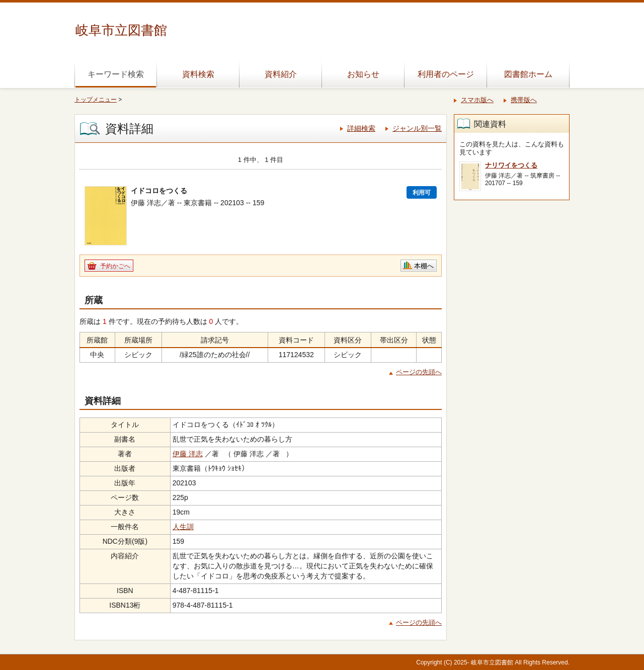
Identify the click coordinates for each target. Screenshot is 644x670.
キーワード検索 (116, 74)
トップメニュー (96, 100)
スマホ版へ (477, 100)
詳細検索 (361, 128)
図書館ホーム (528, 74)
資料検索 (198, 74)
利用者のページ (446, 74)
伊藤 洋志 (188, 454)
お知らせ (363, 74)
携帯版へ (524, 100)
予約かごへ (115, 266)
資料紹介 (281, 74)
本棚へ (424, 266)
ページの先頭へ (419, 372)
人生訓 (183, 527)
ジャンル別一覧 (417, 128)
